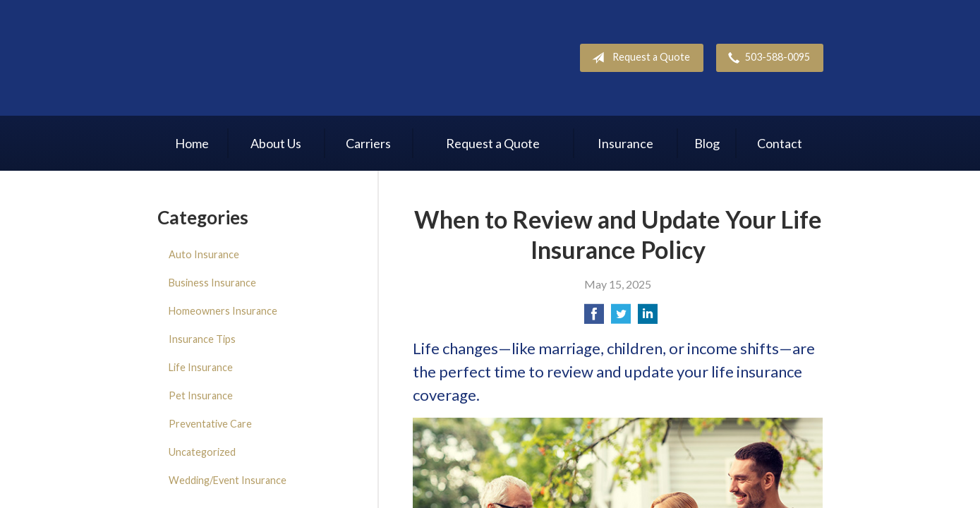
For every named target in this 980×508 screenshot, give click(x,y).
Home (192, 143)
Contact (780, 143)
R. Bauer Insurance (252, 58)
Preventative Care (210, 424)
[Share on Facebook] (594, 318)
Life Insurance (201, 367)
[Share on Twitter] (621, 318)
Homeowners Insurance (223, 311)
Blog (707, 143)
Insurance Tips (202, 339)
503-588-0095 (766, 58)
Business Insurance (212, 283)
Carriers (368, 143)
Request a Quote (638, 58)
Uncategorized (202, 452)
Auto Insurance (204, 254)
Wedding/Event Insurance (228, 480)
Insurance (625, 143)
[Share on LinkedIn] (648, 318)
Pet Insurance (201, 395)
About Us (276, 143)
